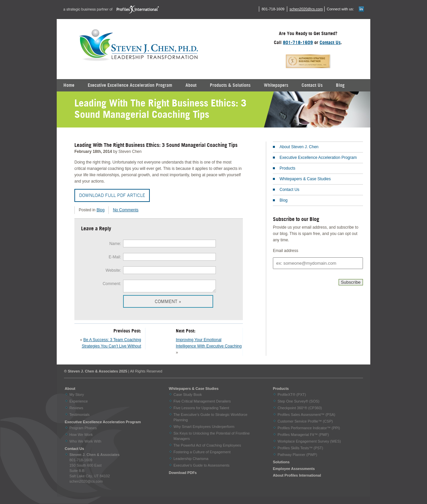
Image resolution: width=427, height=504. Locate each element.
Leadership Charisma (191, 461)
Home (69, 85)
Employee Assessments (294, 471)
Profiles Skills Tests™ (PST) (300, 450)
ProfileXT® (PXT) (292, 397)
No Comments (126, 210)
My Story (77, 397)
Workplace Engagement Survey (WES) (309, 443)
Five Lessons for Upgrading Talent (201, 410)
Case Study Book (188, 397)
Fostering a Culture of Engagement (202, 454)
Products (287, 168)
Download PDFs (183, 475)
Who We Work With (85, 443)
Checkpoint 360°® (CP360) (300, 410)
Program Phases (83, 430)
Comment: (112, 284)
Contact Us (330, 42)
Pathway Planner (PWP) (297, 457)
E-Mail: (115, 257)
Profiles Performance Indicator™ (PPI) (309, 430)
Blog (340, 85)
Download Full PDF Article (112, 195)
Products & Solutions (230, 85)
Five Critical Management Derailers (202, 403)
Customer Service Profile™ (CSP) (305, 423)
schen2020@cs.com (306, 9)
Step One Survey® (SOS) (299, 403)
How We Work (81, 437)
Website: (113, 270)
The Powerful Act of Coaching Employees (207, 447)
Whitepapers (276, 85)
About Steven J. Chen (299, 147)
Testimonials (80, 417)
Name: (115, 244)
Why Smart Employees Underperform (204, 429)
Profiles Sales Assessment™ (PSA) (306, 417)
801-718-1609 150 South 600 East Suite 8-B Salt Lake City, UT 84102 (95, 467)
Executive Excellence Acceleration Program (130, 85)
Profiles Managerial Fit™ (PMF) (303, 437)
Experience (79, 403)
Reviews (76, 410)
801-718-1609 (298, 42)
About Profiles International (297, 477)
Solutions (281, 464)
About (191, 85)
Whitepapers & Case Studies (305, 179)
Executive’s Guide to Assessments (201, 467)
